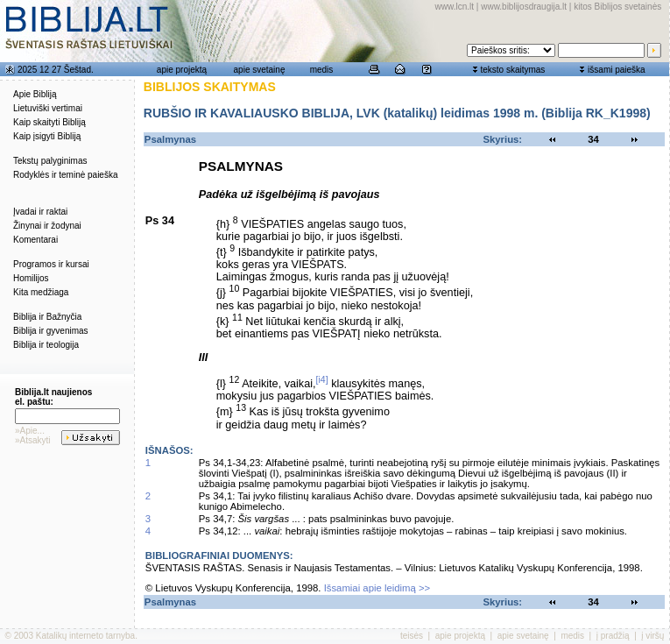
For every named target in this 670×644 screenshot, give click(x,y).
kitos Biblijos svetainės (617, 7)
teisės (412, 636)
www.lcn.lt (455, 7)
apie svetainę (260, 70)
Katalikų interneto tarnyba (85, 636)
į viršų (652, 636)
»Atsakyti (33, 440)
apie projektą (182, 70)
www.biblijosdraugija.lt (524, 7)
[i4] (322, 379)
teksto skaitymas (512, 70)
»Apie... (30, 431)
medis (322, 70)
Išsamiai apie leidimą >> (377, 588)
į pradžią (613, 636)
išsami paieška (617, 70)
